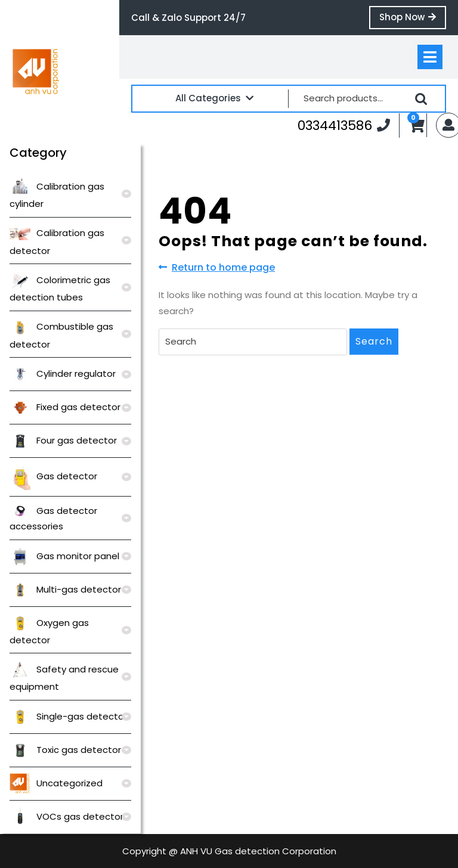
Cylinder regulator (63, 373)
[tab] (430, 57)
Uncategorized (56, 783)
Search (421, 99)
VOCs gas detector (66, 816)
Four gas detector (63, 440)
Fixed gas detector (65, 407)
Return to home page (217, 268)
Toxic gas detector (65, 750)
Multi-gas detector (65, 589)
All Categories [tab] (214, 98)
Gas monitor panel (64, 556)
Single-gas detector (68, 716)
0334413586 (344, 125)
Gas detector (53, 476)
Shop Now (413, 20)
